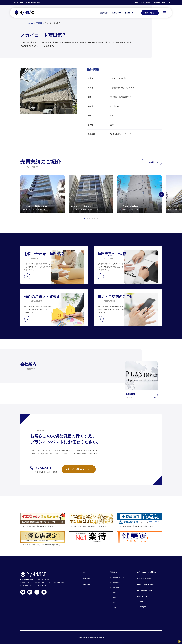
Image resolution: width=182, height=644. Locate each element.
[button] (85, 218)
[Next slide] (162, 194)
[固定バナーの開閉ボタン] (179, 641)
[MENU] (164, 13)
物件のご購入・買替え (142, 3)
